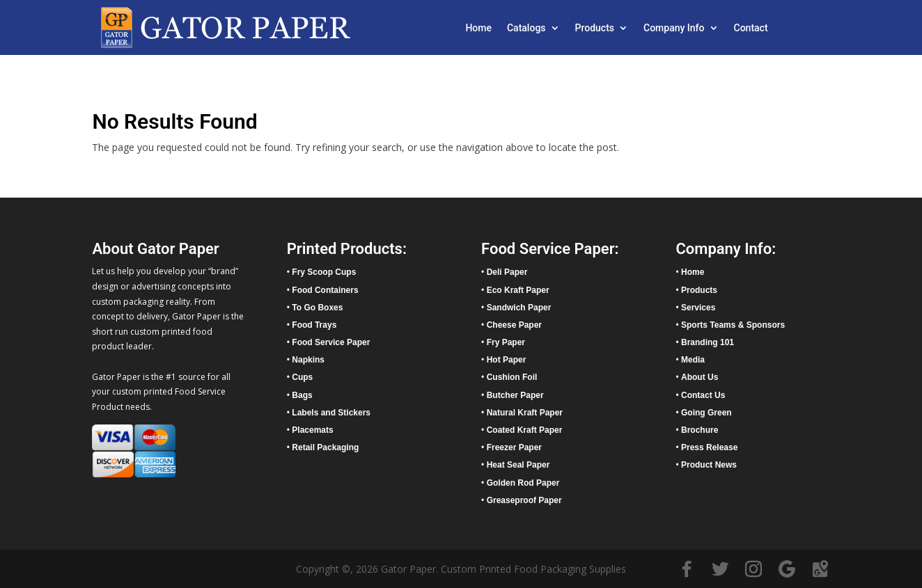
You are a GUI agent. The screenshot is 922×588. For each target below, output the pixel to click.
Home (478, 28)
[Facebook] (687, 569)
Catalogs (526, 28)
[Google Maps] (820, 569)
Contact (751, 28)
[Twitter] (720, 569)
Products (595, 28)
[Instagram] (753, 569)
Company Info (674, 28)
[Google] (787, 569)
